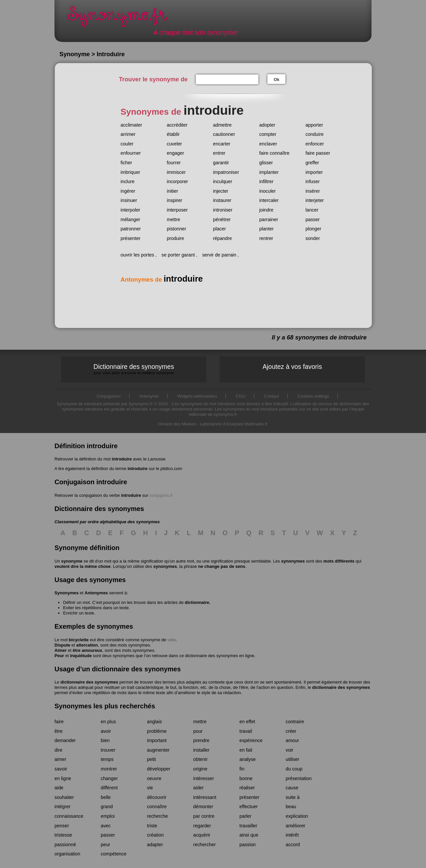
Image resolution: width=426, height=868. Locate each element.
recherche (158, 816)
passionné (65, 845)
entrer (219, 153)
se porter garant (178, 255)
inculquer (223, 181)
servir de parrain (219, 255)
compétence (114, 854)
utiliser (292, 759)
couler (127, 144)
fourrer (174, 163)
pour (198, 731)
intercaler (269, 200)
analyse (248, 759)
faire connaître (274, 153)
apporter (314, 125)
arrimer (128, 134)
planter (266, 229)
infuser (313, 181)
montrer (109, 769)
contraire (295, 722)
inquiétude (81, 656)
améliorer (296, 826)
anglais (154, 722)
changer (109, 778)
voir (289, 750)
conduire (315, 134)
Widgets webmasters (197, 396)
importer (314, 172)
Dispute (62, 645)
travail (246, 731)
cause (292, 788)
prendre (201, 740)
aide (59, 788)
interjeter (315, 200)
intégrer (62, 807)
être (59, 731)
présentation (299, 778)
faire (59, 722)
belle (106, 797)
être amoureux (88, 650)
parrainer (269, 219)
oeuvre (154, 778)
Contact (272, 396)
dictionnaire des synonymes (89, 682)
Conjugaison (109, 396)
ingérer (128, 191)
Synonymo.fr (122, 18)
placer (219, 229)
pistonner (177, 229)
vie (150, 788)
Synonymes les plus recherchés (105, 706)
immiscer (176, 172)
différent (109, 788)
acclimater (131, 125)
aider (198, 788)
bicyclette (79, 640)
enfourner (131, 153)
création (155, 835)
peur (106, 845)
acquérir (202, 835)
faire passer (318, 153)
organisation (67, 854)
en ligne (63, 778)
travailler (248, 826)
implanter (269, 172)
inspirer (175, 200)
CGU (241, 396)
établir (173, 134)
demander (65, 740)
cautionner (224, 134)
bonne (246, 778)
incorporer (177, 181)
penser (62, 826)
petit (151, 759)
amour (292, 740)
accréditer (177, 125)
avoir (106, 731)
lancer (312, 210)
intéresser (204, 778)
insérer (313, 191)
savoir (61, 769)
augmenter (158, 750)
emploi (108, 816)
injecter (221, 191)
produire (175, 238)
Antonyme (149, 396)
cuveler (174, 144)
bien (105, 740)
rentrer (266, 238)
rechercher (204, 845)
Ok (277, 79)
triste (152, 826)
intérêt (292, 835)
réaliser (247, 788)
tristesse (63, 835)
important (157, 740)
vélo (172, 640)
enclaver (268, 144)
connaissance (69, 816)
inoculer (267, 191)
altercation (87, 645)
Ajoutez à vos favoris (292, 367)
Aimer (61, 650)
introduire (122, 459)
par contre (204, 816)
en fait (246, 750)
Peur (59, 656)
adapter (155, 845)
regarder (202, 826)
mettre (174, 219)
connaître (157, 807)
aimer (60, 759)
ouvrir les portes (137, 255)
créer (291, 731)
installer (201, 750)
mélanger (130, 219)
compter (268, 134)
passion (248, 845)
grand (107, 807)
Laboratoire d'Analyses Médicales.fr (234, 424)
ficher (126, 163)
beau (291, 807)
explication (297, 816)
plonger (313, 229)
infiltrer (266, 181)
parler (246, 816)
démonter (203, 807)
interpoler (130, 210)
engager (175, 153)
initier (172, 191)
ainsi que (249, 835)
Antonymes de (162, 280)
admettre (222, 125)
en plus (108, 722)
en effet (247, 722)
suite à (293, 797)
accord (293, 845)
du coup (294, 769)
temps (107, 759)
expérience (251, 740)
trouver (108, 750)
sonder (313, 238)
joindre (266, 210)
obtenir (200, 759)
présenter (130, 238)
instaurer (222, 200)
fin (242, 769)
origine (200, 769)
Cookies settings (313, 396)
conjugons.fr (161, 495)
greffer (312, 163)
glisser (266, 163)
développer (159, 769)
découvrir (157, 797)
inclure (127, 181)
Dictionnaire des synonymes (134, 369)
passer (313, 219)
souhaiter (64, 797)
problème (157, 731)
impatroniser (226, 172)
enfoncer (315, 144)
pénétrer (222, 219)
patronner (131, 229)
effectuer (248, 807)
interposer (177, 210)
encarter (222, 144)
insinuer (129, 200)
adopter (267, 125)
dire (58, 750)
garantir (221, 163)
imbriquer (130, 172)
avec (106, 826)
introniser (223, 210)
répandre (222, 238)
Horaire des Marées (177, 424)
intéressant (205, 797)
